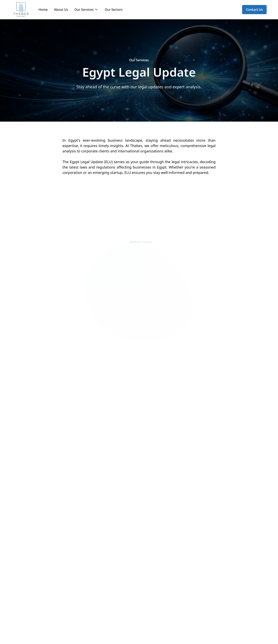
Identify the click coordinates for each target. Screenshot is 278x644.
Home (43, 10)
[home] (21, 10)
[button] (86, 10)
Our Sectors (114, 10)
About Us (61, 10)
